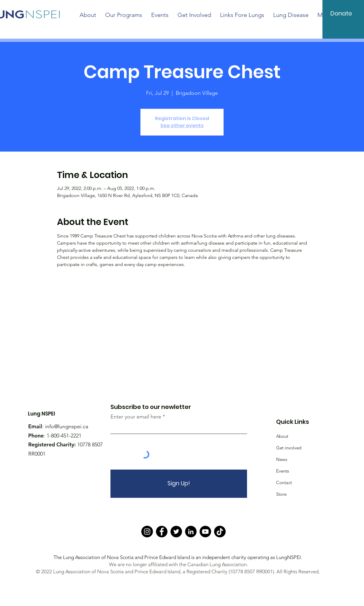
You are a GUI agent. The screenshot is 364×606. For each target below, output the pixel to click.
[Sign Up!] (179, 484)
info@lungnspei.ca (67, 426)
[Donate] (341, 13)
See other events (182, 126)
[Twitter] (176, 532)
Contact (284, 483)
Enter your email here (136, 417)
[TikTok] (220, 532)
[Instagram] (147, 532)
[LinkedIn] (191, 532)
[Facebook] (162, 532)
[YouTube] (205, 532)
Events (283, 471)
